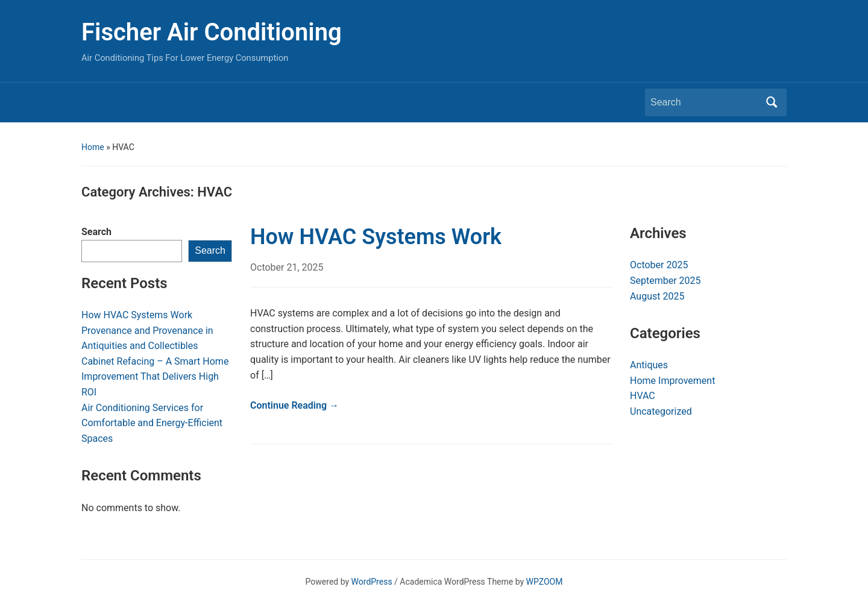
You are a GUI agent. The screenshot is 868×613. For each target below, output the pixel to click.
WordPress (372, 582)
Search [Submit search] (772, 102)
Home (93, 147)
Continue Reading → (294, 405)
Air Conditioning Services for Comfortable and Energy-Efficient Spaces (152, 423)
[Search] (705, 102)
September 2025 (665, 281)
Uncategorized (661, 411)
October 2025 (659, 265)
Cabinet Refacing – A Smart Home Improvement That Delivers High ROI (155, 377)
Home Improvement (672, 381)
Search (96, 232)
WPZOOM (545, 582)
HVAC (643, 396)
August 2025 (657, 296)
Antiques (649, 365)
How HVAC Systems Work (137, 315)
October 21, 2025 (287, 267)
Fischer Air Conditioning (212, 32)
